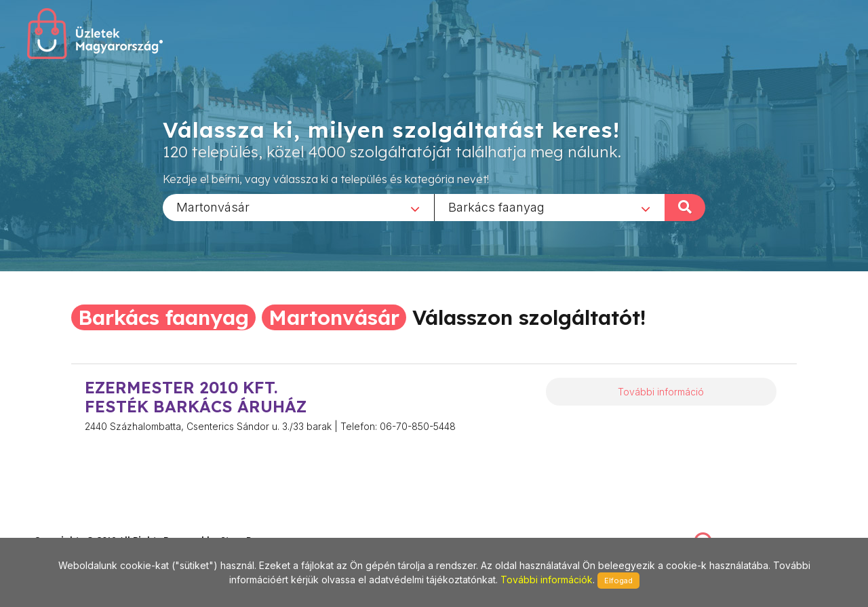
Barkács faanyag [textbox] (496, 207)
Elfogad (618, 581)
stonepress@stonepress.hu (88, 526)
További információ (661, 392)
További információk (547, 580)
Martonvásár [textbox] (213, 207)
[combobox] (298, 207)
